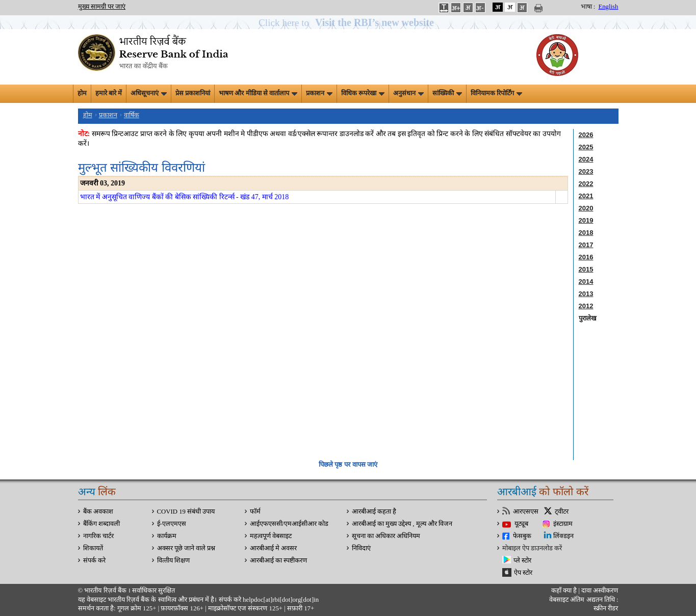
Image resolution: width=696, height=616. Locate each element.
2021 (586, 196)
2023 (586, 171)
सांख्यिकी (447, 93)
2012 (586, 306)
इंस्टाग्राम (563, 524)
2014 (586, 282)
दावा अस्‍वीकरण (600, 591)
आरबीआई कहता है (374, 512)
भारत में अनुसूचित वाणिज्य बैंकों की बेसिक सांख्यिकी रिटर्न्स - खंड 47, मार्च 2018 (185, 197)
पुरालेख (588, 318)
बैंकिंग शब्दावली (101, 524)
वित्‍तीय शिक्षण (173, 560)
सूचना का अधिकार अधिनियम (386, 536)
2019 (586, 220)
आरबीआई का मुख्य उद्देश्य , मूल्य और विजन (402, 524)
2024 (586, 159)
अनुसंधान (408, 93)
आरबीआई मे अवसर (273, 548)
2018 (586, 233)
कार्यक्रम (167, 536)
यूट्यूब (521, 524)
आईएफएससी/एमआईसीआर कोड (289, 524)
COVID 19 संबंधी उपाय (186, 512)
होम (82, 93)
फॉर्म (255, 512)
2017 (586, 245)
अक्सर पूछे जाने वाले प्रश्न (186, 548)
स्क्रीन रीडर (606, 608)
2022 (586, 184)
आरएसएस (526, 512)
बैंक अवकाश (98, 512)
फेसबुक (522, 536)
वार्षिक (132, 115)
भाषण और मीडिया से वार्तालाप (258, 93)
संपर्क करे (94, 560)
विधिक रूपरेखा (363, 93)
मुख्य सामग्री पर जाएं (102, 7)
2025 (586, 147)
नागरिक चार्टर (98, 536)
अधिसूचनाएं (149, 93)
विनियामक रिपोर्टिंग (496, 93)
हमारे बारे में (109, 93)
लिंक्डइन (563, 536)
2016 (586, 257)
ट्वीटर (562, 512)
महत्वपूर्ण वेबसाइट (271, 536)
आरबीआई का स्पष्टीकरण (278, 560)
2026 (586, 135)
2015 (586, 269)
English (608, 7)
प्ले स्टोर (522, 560)
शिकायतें (93, 548)
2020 (586, 208)
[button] (348, 23)
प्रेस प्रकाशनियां (193, 93)
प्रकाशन (319, 93)
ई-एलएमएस (172, 524)
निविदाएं (361, 548)
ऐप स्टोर (523, 573)
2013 (586, 294)
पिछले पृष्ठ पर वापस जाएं (348, 464)
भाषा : (588, 7)
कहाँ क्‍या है (565, 591)
